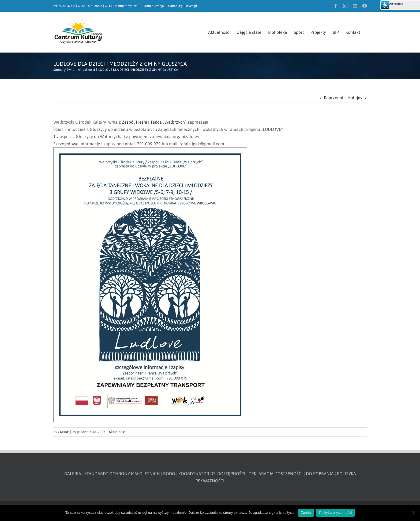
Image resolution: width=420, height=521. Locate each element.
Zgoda (306, 513)
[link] (154, 122)
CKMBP (63, 432)
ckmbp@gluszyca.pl (183, 6)
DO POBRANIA (320, 474)
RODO (169, 474)
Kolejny (355, 98)
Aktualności (117, 432)
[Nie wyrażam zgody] (413, 513)
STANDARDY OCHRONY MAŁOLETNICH (122, 474)
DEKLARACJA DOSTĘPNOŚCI (276, 474)
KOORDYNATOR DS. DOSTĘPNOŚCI (212, 474)
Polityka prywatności (335, 513)
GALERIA (73, 474)
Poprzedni (333, 98)
